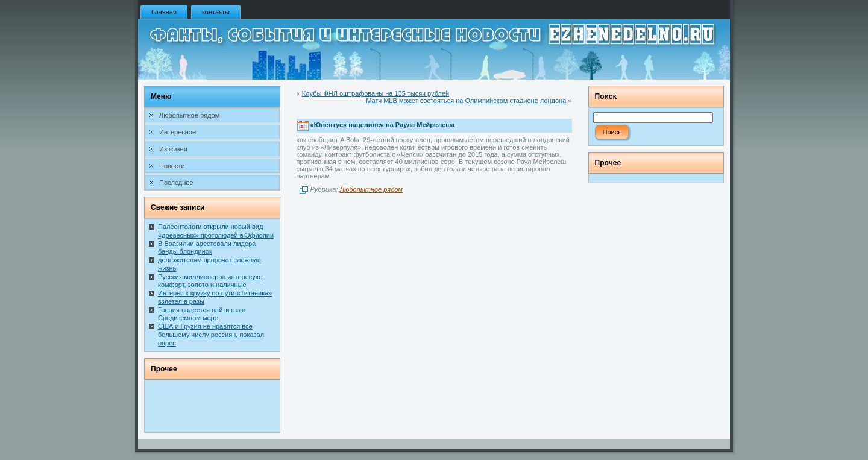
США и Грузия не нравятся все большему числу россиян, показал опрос (211, 335)
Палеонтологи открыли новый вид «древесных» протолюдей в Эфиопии (216, 231)
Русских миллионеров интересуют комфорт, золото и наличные (211, 281)
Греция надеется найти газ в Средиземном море (202, 314)
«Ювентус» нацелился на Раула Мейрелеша (383, 125)
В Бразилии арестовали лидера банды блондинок (207, 248)
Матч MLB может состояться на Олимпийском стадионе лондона (466, 101)
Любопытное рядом (371, 189)
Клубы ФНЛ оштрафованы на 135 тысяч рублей (376, 93)
